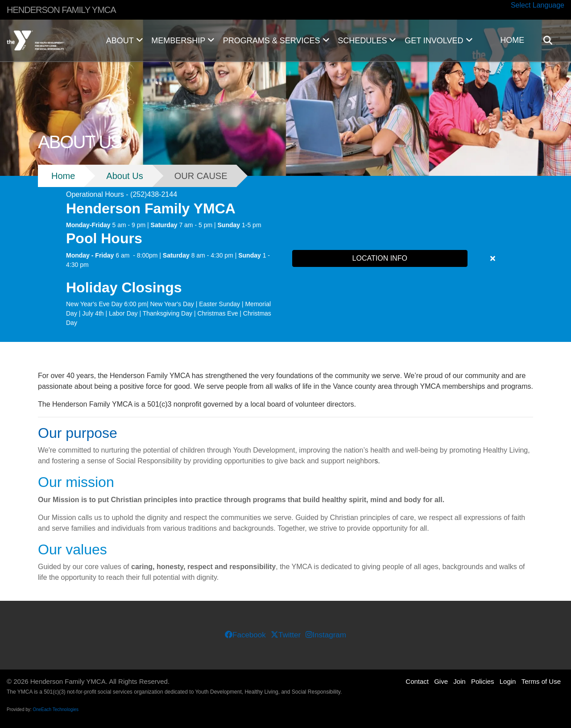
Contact (417, 681)
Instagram (326, 635)
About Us (124, 176)
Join (459, 681)
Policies (483, 681)
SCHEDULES (367, 41)
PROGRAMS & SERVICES (276, 41)
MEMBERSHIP (183, 41)
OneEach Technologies (56, 709)
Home (63, 176)
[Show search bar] (551, 40)
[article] (285, 259)
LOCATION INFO (380, 258)
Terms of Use (541, 681)
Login (508, 681)
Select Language (538, 5)
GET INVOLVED (439, 41)
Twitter (286, 635)
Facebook (245, 635)
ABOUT (124, 41)
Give (441, 681)
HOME (512, 40)
